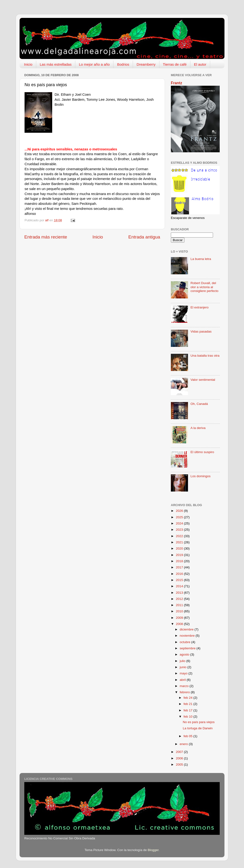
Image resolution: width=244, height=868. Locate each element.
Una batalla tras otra (205, 356)
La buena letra (201, 259)
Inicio (28, 64)
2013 (180, 593)
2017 (180, 567)
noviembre (188, 636)
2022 (180, 536)
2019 (180, 555)
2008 (180, 624)
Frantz (176, 83)
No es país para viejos (199, 722)
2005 (180, 765)
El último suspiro (202, 452)
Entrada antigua (144, 237)
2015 (180, 580)
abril (183, 680)
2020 (180, 548)
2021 (180, 542)
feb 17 (188, 710)
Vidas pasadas (201, 331)
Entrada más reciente (46, 237)
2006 (180, 758)
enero (184, 744)
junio (183, 667)
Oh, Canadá (199, 404)
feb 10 (188, 717)
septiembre (188, 648)
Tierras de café (175, 64)
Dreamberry (146, 64)
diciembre (187, 629)
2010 (180, 611)
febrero (185, 692)
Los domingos (200, 476)
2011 (180, 605)
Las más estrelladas (56, 64)
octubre (186, 642)
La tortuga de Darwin (198, 728)
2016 (180, 574)
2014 (180, 586)
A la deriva (198, 428)
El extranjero (199, 307)
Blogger (153, 850)
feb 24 (188, 698)
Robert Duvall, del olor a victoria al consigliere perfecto (204, 287)
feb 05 (188, 736)
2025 (180, 517)
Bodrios (123, 64)
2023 (180, 530)
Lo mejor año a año (94, 64)
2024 (180, 523)
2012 (180, 599)
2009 (180, 618)
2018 (180, 561)
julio (183, 661)
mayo (184, 673)
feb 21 (188, 704)
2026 (180, 511)
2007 (180, 752)
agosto (185, 654)
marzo (185, 686)
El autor (200, 64)
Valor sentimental (203, 380)
